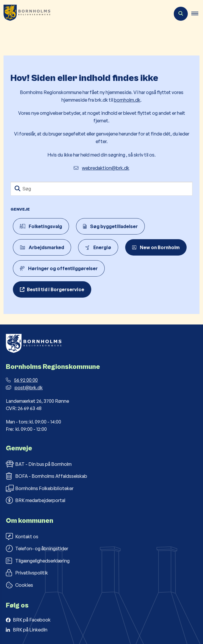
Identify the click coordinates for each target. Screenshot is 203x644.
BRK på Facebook (32, 620)
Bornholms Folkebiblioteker (40, 488)
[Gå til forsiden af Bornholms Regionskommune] (25, 14)
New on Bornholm (156, 247)
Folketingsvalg (41, 226)
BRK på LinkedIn (30, 630)
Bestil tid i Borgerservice (56, 289)
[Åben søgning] (181, 14)
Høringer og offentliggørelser (59, 268)
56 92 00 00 (22, 380)
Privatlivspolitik (27, 573)
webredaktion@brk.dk (102, 168)
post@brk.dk (24, 388)
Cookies (19, 585)
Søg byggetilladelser (110, 226)
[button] (197, 14)
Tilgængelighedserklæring (38, 561)
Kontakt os (22, 537)
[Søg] (102, 189)
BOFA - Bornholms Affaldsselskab (47, 476)
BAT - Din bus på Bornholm (39, 464)
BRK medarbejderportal (36, 500)
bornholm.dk (127, 100)
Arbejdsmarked (42, 247)
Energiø (98, 247)
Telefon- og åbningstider (37, 548)
